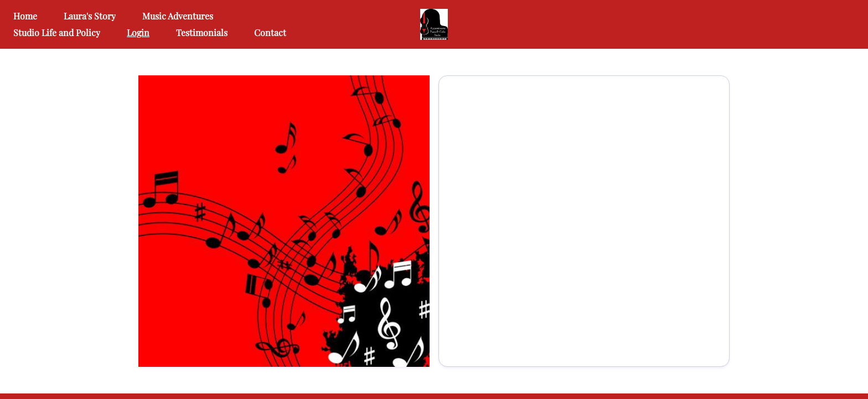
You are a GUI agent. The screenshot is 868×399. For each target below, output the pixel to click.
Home (25, 16)
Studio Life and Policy (57, 32)
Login (138, 32)
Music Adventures (178, 16)
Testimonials (202, 32)
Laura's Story (90, 16)
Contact (270, 32)
